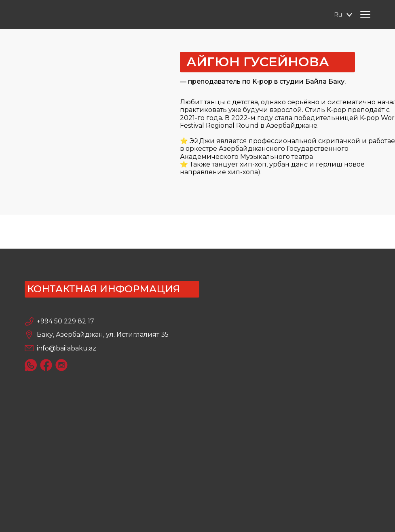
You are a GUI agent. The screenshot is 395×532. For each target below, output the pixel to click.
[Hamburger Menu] (365, 15)
